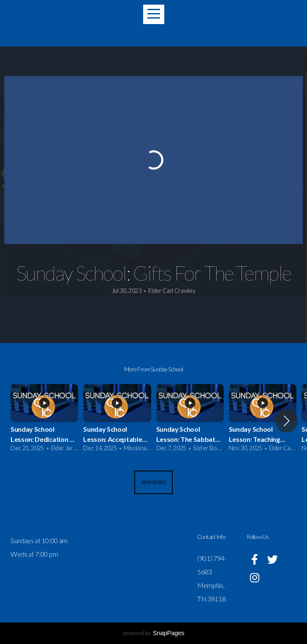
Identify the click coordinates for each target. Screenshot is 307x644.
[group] (44, 421)
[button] (287, 421)
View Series (154, 482)
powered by (154, 633)
